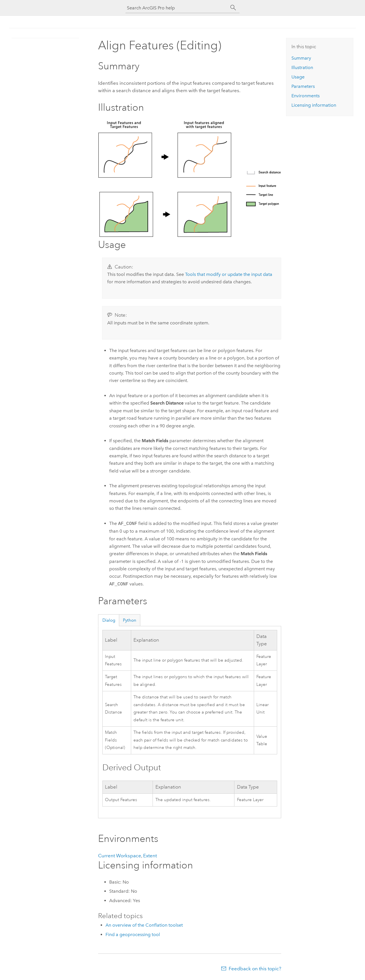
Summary (301, 58)
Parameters (303, 86)
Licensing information (314, 105)
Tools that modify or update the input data (229, 274)
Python (130, 620)
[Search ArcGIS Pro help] (177, 8)
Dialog (109, 620)
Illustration (302, 67)
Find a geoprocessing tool (133, 934)
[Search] (233, 8)
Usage (298, 77)
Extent (150, 856)
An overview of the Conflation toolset (144, 925)
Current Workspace (120, 856)
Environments (306, 96)
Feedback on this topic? (255, 969)
